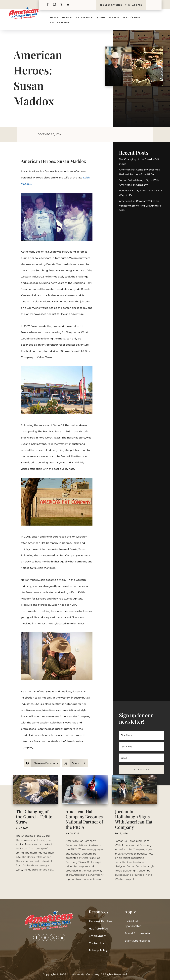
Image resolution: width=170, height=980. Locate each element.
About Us (83, 18)
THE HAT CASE (134, 5)
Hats (65, 18)
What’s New (132, 18)
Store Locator (108, 18)
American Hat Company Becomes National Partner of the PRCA (84, 819)
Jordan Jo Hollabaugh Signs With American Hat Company (134, 819)
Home (54, 18)
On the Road (60, 23)
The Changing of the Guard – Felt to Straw (34, 817)
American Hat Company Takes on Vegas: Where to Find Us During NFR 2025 (141, 206)
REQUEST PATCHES (111, 5)
